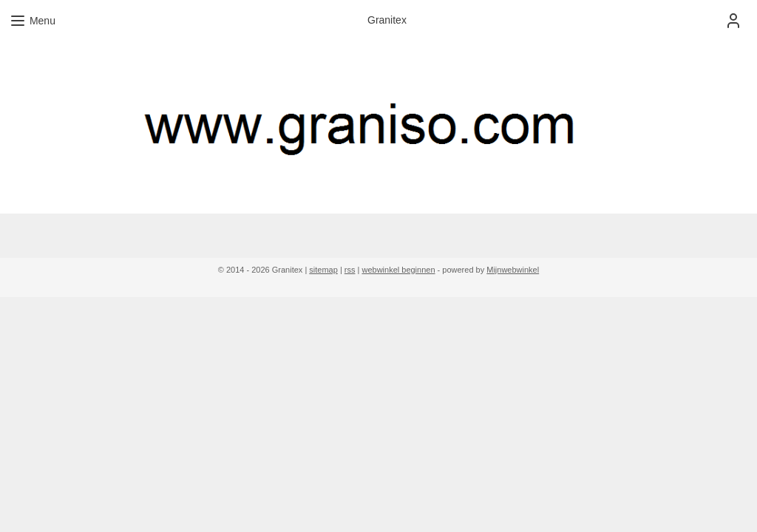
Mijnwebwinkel (513, 270)
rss (350, 270)
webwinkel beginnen (398, 270)
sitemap (323, 270)
